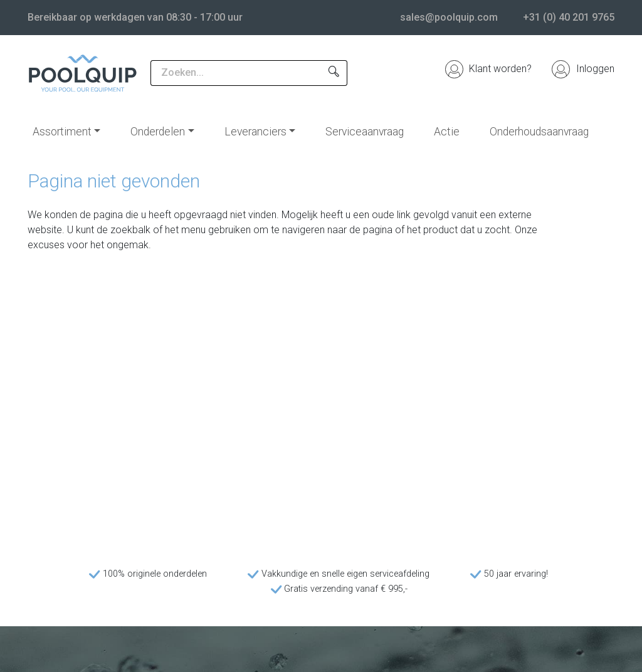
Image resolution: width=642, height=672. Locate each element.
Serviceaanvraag (365, 132)
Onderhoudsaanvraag (539, 132)
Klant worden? (489, 69)
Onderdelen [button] (158, 132)
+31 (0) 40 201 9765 (569, 17)
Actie (447, 132)
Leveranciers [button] (255, 132)
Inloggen (583, 69)
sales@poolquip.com (449, 17)
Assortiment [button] (62, 132)
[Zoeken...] (235, 73)
